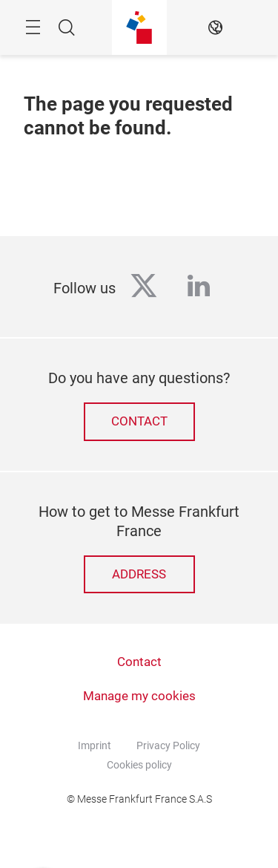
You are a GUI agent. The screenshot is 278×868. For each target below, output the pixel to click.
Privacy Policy (168, 745)
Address (139, 574)
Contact (139, 421)
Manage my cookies (139, 696)
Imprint (95, 745)
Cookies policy (139, 765)
